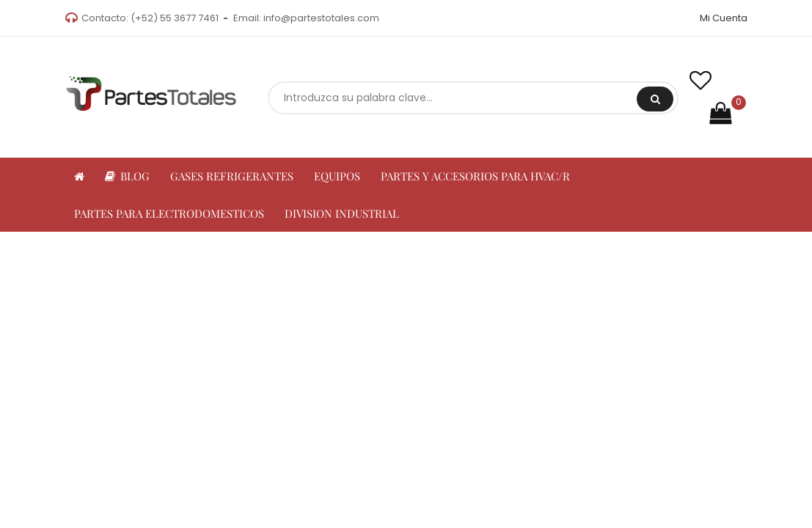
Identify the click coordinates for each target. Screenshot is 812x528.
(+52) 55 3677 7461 (175, 18)
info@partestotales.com (321, 18)
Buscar (655, 99)
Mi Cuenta (724, 18)
